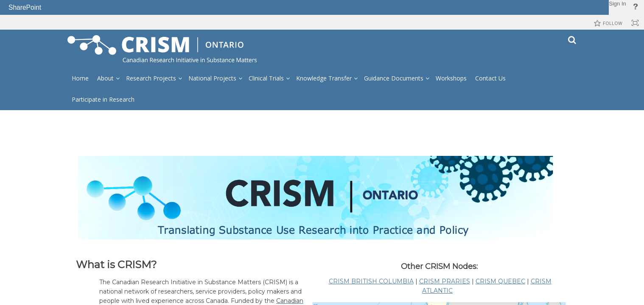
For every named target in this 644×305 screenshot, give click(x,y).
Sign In (617, 4)
